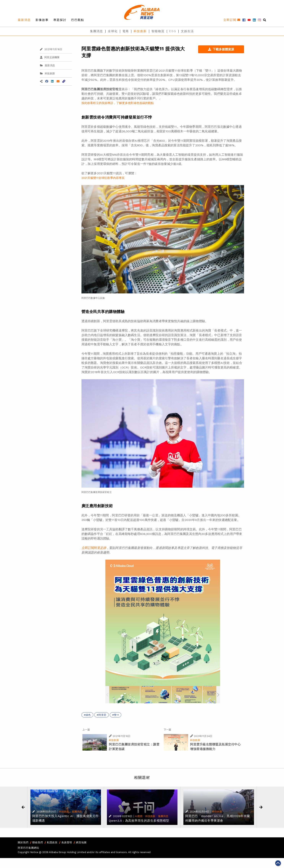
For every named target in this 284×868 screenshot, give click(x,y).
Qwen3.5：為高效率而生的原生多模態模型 (139, 821)
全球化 (113, 31)
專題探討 (60, 20)
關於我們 (23, 842)
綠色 (88, 715)
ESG (173, 31)
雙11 (116, 715)
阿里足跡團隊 (50, 57)
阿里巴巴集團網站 (28, 848)
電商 (126, 31)
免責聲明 (67, 842)
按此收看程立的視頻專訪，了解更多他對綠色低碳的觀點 (118, 103)
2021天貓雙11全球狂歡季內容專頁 (103, 178)
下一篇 (167, 730)
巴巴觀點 (78, 20)
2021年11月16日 (51, 49)
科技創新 (140, 31)
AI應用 (139, 816)
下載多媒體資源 (221, 49)
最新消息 (24, 20)
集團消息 (97, 31)
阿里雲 (102, 715)
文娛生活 (187, 31)
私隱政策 (52, 842)
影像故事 (42, 20)
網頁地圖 (81, 842)
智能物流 (158, 31)
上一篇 (86, 730)
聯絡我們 (38, 842)
